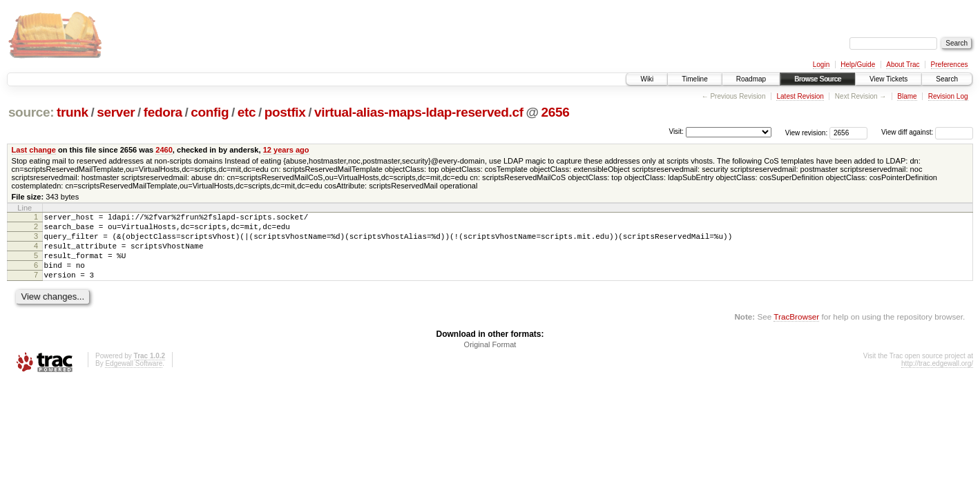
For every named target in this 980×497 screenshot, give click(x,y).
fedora (163, 112)
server (116, 112)
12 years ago (286, 150)
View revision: (807, 132)
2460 (164, 150)
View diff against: (927, 132)
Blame (907, 96)
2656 (556, 112)
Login (821, 65)
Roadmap (751, 79)
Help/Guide (858, 65)
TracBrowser (796, 331)
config (210, 112)
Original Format (490, 359)
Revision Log (948, 96)
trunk (73, 112)
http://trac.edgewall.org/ (937, 378)
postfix (285, 112)
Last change (34, 150)
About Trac (903, 65)
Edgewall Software (134, 378)
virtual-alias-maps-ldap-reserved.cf (419, 112)
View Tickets (888, 79)
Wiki (647, 79)
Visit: (676, 131)
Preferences (950, 65)
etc (247, 112)
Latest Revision (800, 96)
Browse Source (818, 79)
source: (31, 112)
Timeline (694, 79)
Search (947, 79)
